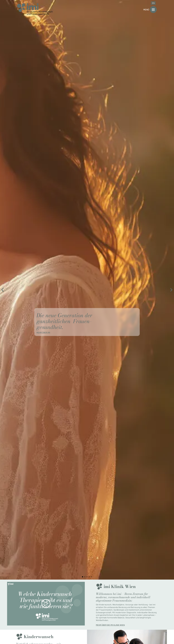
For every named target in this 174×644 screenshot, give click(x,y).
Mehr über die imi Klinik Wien (110, 625)
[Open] (153, 10)
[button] (46, 604)
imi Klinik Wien (120, 586)
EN (153, 3)
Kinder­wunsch (39, 637)
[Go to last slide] (3, 290)
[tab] (83, 577)
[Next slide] (171, 290)
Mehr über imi (43, 332)
